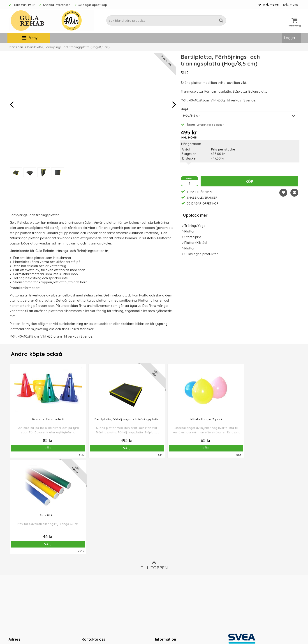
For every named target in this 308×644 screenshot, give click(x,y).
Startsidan (16, 47)
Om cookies (164, 564)
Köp (249, 181)
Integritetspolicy (167, 570)
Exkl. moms (291, 5)
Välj (96, 448)
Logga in (291, 38)
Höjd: (185, 109)
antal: (190, 178)
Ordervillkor (164, 557)
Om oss (161, 550)
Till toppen (154, 469)
